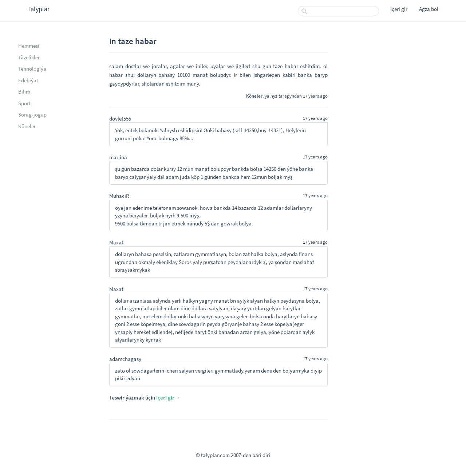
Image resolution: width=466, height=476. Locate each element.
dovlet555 (120, 119)
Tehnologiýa (32, 69)
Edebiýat (28, 80)
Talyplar (38, 9)
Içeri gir (399, 9)
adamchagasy (125, 359)
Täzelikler (29, 57)
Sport (24, 103)
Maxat (116, 242)
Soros (185, 262)
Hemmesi (29, 46)
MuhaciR (119, 196)
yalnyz (271, 96)
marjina (118, 157)
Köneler (27, 126)
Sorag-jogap (32, 115)
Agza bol (429, 9)
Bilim (24, 92)
